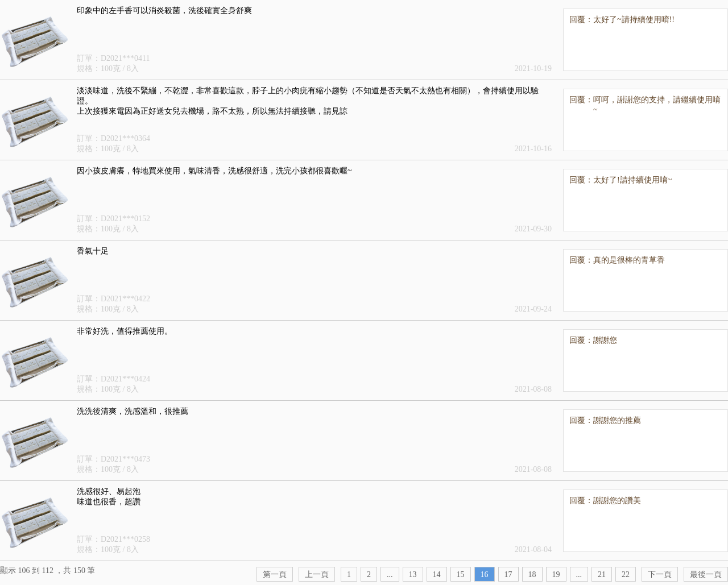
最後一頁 (706, 574)
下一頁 (660, 574)
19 (556, 574)
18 (532, 574)
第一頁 (275, 574)
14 (437, 574)
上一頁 (317, 574)
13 (413, 574)
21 (602, 574)
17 (508, 574)
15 (461, 574)
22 (626, 574)
